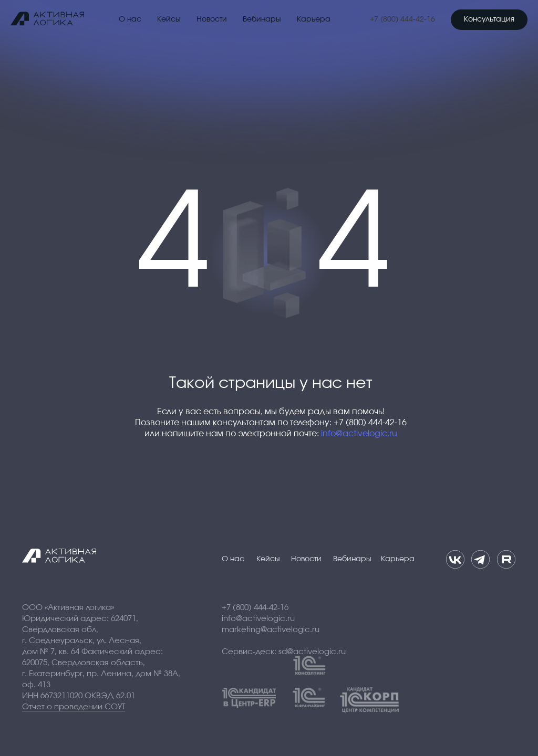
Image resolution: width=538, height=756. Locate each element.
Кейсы (169, 19)
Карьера (314, 19)
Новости (212, 19)
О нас (130, 19)
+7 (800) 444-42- (398, 19)
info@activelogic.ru (359, 434)
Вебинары (262, 19)
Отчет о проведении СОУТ (74, 707)
